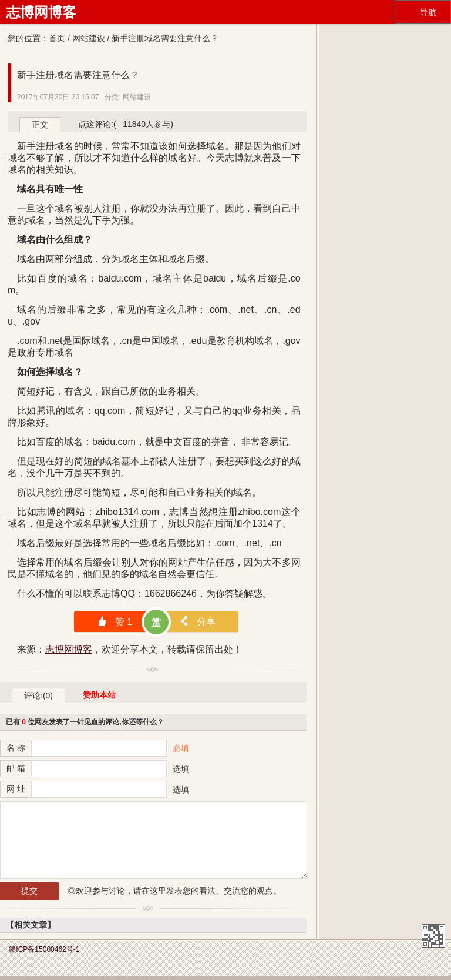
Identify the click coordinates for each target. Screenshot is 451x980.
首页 (57, 38)
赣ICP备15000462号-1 (44, 949)
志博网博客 (41, 12)
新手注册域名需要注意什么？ (78, 75)
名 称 (16, 748)
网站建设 (89, 38)
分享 (197, 622)
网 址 (16, 789)
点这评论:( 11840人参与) (126, 124)
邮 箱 (16, 768)
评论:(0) (38, 695)
